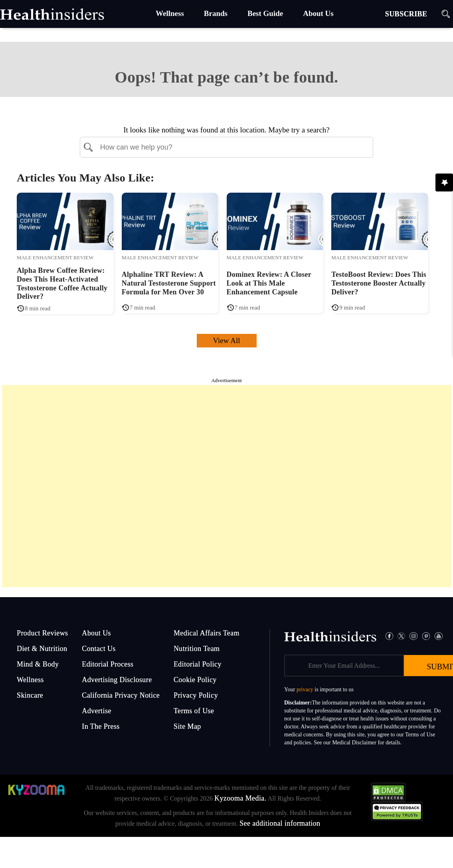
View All (227, 340)
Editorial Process (108, 664)
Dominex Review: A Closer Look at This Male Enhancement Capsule (269, 283)
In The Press (101, 726)
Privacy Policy (196, 695)
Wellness (30, 680)
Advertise (97, 711)
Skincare (30, 695)
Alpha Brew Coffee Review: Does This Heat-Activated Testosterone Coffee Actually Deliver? (62, 283)
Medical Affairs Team (207, 633)
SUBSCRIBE (406, 14)
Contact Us (99, 649)
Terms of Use (194, 711)
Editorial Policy (198, 664)
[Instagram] (413, 635)
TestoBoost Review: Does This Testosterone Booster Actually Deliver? (379, 283)
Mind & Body (38, 664)
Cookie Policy (195, 680)
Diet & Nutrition (42, 649)
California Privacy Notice (121, 695)
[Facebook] (390, 635)
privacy (305, 689)
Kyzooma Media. (240, 798)
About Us (96, 633)
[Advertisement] (227, 486)
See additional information (280, 823)
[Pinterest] (426, 635)
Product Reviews (42, 633)
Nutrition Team (197, 649)
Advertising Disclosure (117, 680)
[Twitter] (401, 635)
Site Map (187, 726)
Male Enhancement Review (55, 257)
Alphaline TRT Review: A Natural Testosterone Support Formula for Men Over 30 (169, 283)
